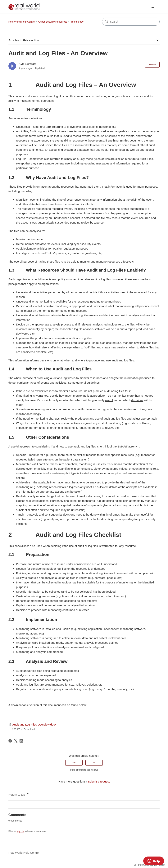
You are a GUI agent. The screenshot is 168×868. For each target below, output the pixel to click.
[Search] (131, 22)
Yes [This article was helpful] (74, 763)
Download (29, 729)
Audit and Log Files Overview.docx (34, 724)
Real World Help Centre (22, 22)
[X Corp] (16, 741)
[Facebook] (10, 741)
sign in (20, 831)
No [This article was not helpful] (94, 763)
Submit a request (99, 781)
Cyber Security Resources (53, 22)
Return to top (19, 794)
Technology (77, 22)
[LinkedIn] (21, 741)
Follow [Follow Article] (152, 65)
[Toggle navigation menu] (153, 7)
